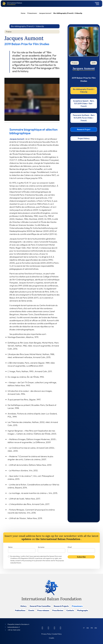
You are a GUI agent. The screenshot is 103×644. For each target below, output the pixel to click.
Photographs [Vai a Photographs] (83, 610)
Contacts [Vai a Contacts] (70, 610)
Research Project (84, 129)
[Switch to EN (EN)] (96, 628)
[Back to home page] (5, 4)
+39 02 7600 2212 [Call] (14, 630)
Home (23, 13)
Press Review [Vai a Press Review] (58, 610)
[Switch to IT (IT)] (84, 628)
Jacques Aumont (45, 13)
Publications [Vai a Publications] (20, 610)
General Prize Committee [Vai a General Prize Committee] (40, 606)
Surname (41, 547)
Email (70, 547)
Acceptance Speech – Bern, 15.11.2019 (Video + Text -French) (84, 104)
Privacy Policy (46, 634)
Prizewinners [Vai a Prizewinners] (77, 606)
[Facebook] (42, 628)
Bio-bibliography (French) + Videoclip (84, 91)
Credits (52, 638)
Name (10, 547)
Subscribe (81, 557)
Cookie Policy (57, 634)
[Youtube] (61, 628)
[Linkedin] (48, 628)
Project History (84, 138)
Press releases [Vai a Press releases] (43, 610)
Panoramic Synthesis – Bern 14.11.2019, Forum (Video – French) (84, 118)
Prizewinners (32, 13)
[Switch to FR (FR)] (92, 628)
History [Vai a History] (23, 606)
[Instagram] (55, 628)
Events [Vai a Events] (31, 610)
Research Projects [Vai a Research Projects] (61, 606)
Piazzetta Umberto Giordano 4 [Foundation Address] (18, 624)
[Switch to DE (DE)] (88, 628)
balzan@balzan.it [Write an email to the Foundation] (14, 627)
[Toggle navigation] (96, 4)
